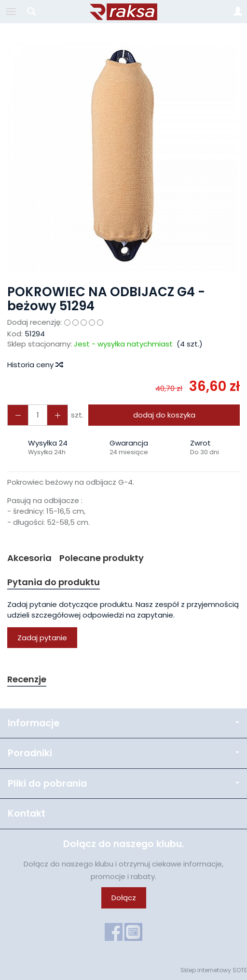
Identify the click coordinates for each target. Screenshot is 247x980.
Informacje (123, 723)
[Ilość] (38, 415)
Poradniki (123, 753)
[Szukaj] (31, 12)
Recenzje (27, 679)
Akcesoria (29, 558)
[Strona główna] (123, 12)
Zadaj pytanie (42, 638)
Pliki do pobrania (123, 784)
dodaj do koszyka (164, 415)
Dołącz (124, 898)
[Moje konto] (238, 12)
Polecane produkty (102, 558)
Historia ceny (35, 365)
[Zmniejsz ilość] (57, 415)
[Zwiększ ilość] (18, 415)
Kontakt (27, 814)
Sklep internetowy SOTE (214, 970)
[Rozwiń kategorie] (11, 12)
